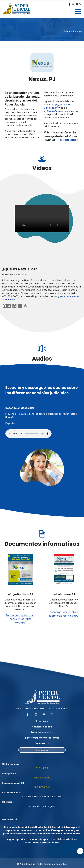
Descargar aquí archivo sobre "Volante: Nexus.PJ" (64, 614)
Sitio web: (7, 802)
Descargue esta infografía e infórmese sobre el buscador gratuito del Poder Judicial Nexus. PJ (20, 605)
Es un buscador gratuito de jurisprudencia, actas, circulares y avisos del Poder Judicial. (22, 99)
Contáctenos (42, 750)
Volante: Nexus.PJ (64, 594)
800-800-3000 (67, 140)
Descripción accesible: (14, 275)
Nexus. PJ (42, 79)
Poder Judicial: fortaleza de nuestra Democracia (42, 709)
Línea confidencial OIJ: (13, 783)
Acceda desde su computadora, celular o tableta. (61, 125)
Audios (42, 359)
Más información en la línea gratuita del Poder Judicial (61, 136)
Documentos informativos (42, 544)
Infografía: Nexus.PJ (20, 594)
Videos (42, 168)
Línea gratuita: (10, 774)
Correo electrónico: (12, 793)
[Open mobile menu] (78, 11)
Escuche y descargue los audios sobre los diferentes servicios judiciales (42, 390)
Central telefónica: (11, 764)
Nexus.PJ (52, 111)
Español (10, 423)
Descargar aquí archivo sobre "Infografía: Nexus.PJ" (20, 619)
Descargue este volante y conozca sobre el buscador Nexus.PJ (64, 603)
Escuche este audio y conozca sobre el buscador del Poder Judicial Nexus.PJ (41, 415)
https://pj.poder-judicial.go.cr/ (57, 106)
